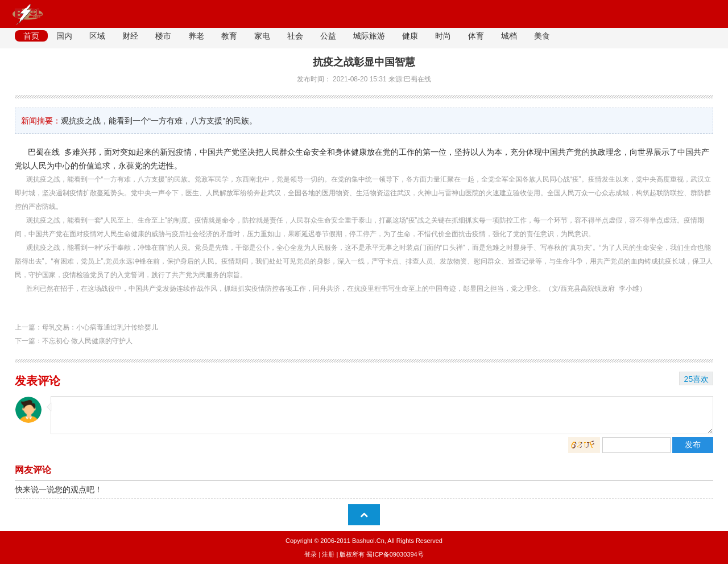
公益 (328, 36)
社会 (295, 36)
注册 (328, 554)
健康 (410, 36)
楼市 (163, 36)
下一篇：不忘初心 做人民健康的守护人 (74, 341)
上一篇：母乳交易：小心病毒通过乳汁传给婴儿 (86, 327)
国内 (64, 36)
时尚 (443, 36)
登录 (311, 554)
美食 (542, 36)
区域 (97, 36)
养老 (196, 36)
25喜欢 (697, 379)
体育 (476, 36)
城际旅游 (369, 36)
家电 (262, 36)
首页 (31, 36)
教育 (229, 36)
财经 (130, 36)
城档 (509, 36)
